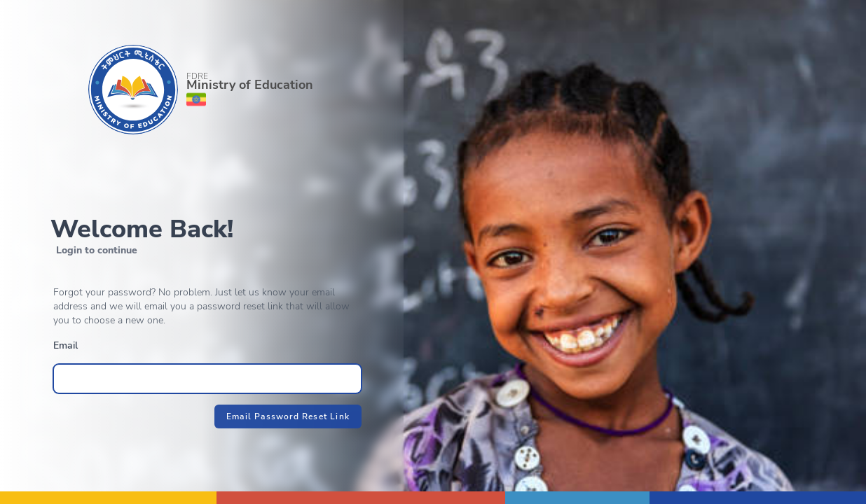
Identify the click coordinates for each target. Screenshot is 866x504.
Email (66, 345)
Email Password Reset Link (288, 416)
